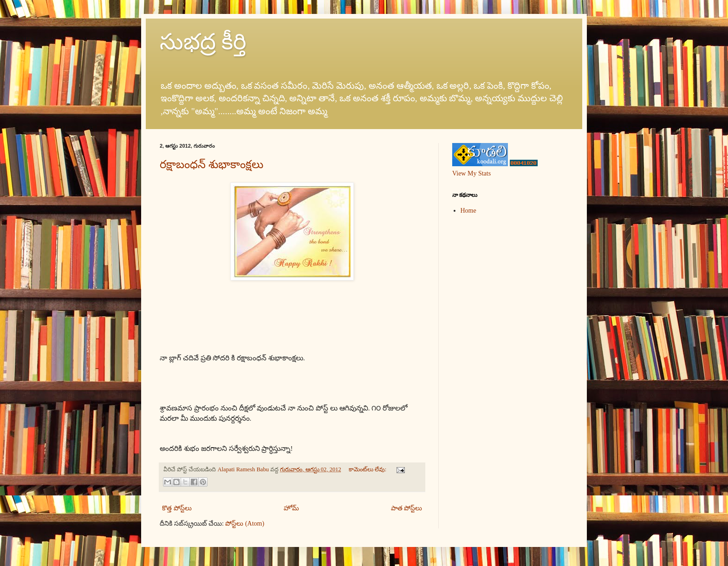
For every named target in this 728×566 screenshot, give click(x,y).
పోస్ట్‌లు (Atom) (245, 524)
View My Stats (471, 173)
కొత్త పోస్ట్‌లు (177, 508)
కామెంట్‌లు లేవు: (368, 469)
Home (468, 211)
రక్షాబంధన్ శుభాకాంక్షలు (211, 164)
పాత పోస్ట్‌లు (407, 508)
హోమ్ (291, 508)
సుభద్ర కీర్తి (203, 42)
